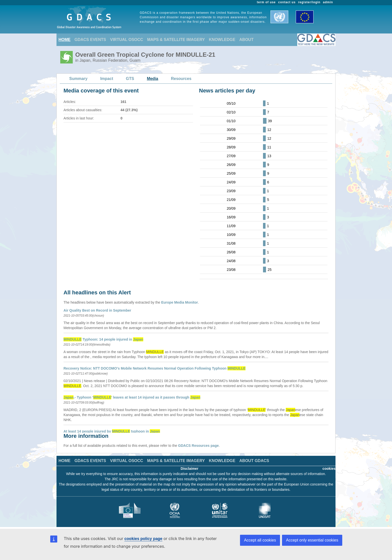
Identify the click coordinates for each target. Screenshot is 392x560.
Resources (181, 79)
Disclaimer (190, 469)
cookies (329, 469)
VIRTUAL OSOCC (126, 40)
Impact (107, 79)
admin (328, 2)
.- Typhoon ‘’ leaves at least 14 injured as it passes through (132, 397)
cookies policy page (143, 539)
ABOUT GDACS (254, 461)
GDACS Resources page (198, 446)
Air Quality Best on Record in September (97, 310)
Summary (78, 79)
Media (152, 79)
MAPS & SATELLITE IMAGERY (176, 40)
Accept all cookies (260, 540)
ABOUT (246, 40)
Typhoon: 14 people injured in (103, 339)
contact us (287, 2)
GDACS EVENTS (90, 40)
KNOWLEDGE (222, 40)
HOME (64, 40)
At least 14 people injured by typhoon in (112, 431)
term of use (266, 2)
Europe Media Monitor (180, 302)
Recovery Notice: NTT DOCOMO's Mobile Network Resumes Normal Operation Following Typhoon (154, 368)
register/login (309, 2)
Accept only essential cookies (312, 540)
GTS (130, 79)
